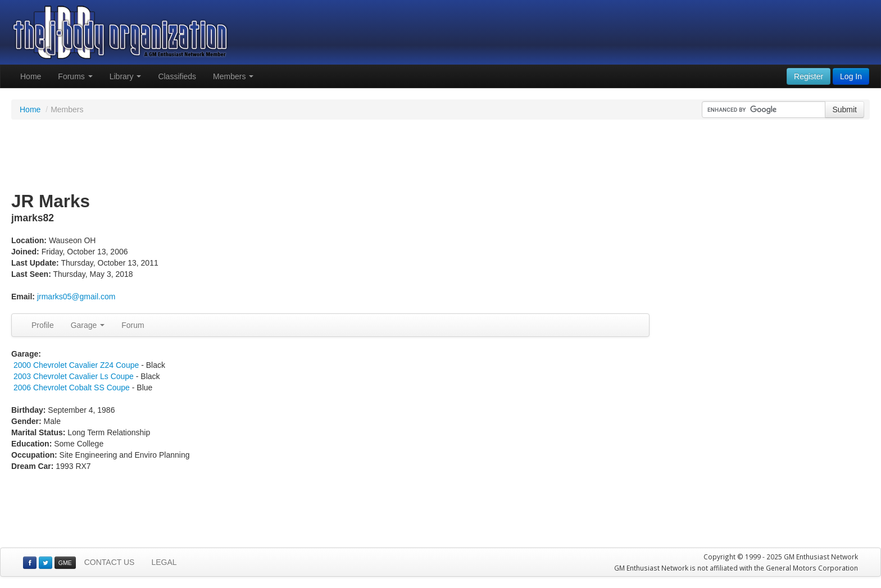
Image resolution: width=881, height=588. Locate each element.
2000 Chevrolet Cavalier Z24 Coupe (76, 365)
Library (126, 76)
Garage (88, 325)
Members (233, 76)
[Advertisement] (440, 156)
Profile (43, 325)
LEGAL (164, 562)
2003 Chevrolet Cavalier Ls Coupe (74, 376)
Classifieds (177, 76)
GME (65, 563)
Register (809, 76)
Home (31, 76)
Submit (844, 110)
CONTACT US (110, 562)
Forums (75, 76)
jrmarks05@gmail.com (76, 297)
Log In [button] (851, 76)
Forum (133, 325)
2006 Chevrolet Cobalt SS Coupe (72, 388)
